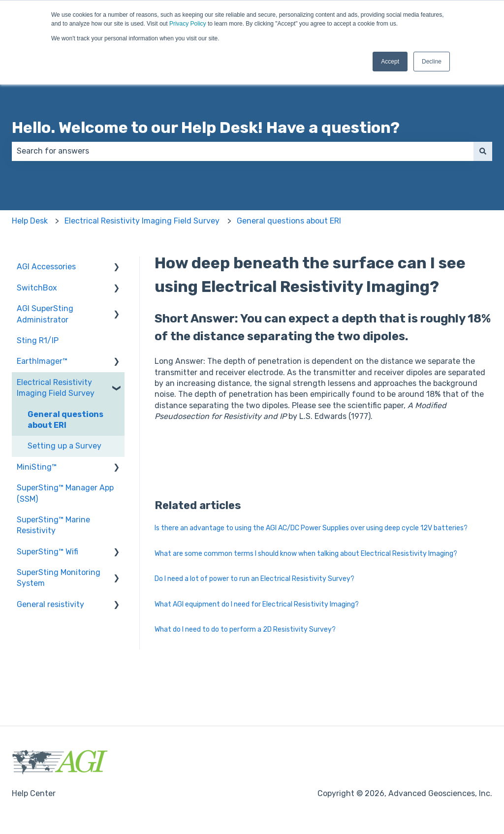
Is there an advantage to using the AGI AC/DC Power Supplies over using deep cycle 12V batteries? (311, 528)
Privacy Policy (188, 24)
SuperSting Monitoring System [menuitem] (59, 578)
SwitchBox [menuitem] (37, 288)
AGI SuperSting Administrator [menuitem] (45, 314)
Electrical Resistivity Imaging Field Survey (142, 221)
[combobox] (243, 151)
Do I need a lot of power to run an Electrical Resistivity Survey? (254, 579)
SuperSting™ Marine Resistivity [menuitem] (53, 525)
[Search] (483, 151)
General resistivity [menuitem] (50, 604)
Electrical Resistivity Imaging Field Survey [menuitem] (56, 388)
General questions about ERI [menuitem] (65, 420)
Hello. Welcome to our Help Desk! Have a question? (206, 128)
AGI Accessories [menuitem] (46, 267)
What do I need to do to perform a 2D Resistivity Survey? (245, 629)
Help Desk (30, 221)
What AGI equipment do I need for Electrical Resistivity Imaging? (257, 604)
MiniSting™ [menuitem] (37, 467)
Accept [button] (390, 62)
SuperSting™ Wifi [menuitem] (47, 552)
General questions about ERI (289, 221)
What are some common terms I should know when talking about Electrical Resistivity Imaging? (306, 554)
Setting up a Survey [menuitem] (64, 446)
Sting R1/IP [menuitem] (38, 340)
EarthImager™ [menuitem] (42, 361)
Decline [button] (432, 62)
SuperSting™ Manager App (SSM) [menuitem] (65, 493)
